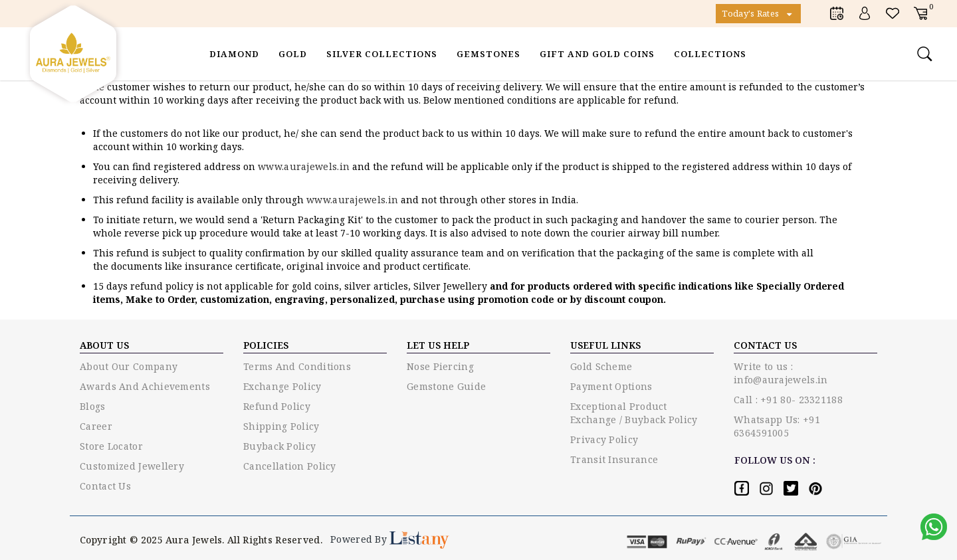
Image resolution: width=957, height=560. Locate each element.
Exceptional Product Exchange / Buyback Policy (634, 413)
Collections (710, 54)
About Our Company (129, 366)
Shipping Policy (281, 426)
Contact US (765, 345)
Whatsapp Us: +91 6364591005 (777, 426)
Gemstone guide (446, 386)
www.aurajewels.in (305, 166)
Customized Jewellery (132, 466)
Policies (266, 345)
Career (96, 426)
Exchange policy (282, 386)
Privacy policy (604, 439)
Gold (293, 54)
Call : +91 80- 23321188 (788, 400)
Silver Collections (382, 54)
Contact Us (105, 486)
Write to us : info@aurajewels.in (781, 373)
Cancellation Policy (290, 466)
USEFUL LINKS (605, 345)
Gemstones (488, 54)
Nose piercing (440, 366)
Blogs (93, 406)
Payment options (611, 386)
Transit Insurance (614, 459)
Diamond (234, 54)
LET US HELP (438, 345)
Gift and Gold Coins (597, 54)
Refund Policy (277, 406)
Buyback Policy (279, 446)
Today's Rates (758, 13)
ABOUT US (104, 345)
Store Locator (111, 446)
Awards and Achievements (145, 386)
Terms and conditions (297, 366)
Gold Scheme (601, 366)
